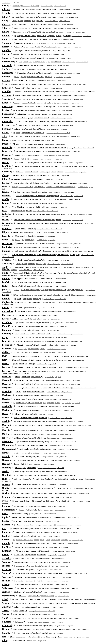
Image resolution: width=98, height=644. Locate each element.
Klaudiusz (20, 326)
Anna (18, 47)
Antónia (22, 66)
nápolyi (34, 460)
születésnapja (61, 488)
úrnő (30, 159)
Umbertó (7, 622)
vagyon (48, 172)
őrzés (54, 172)
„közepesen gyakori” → (54, 129)
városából (45, 10)
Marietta (7, 395)
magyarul (44, 367)
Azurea (18, 103)
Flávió (5, 240)
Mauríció (7, 425)
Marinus (31, 403)
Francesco (24, 220)
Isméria (6, 282)
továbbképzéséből (37, 434)
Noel (15, 488)
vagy (38, 183)
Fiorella (6, 236)
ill (38, 268)
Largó (5, 337)
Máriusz (17, 414)
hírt (55, 62)
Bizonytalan (17, 255)
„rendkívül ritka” (87, 36)
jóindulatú (59, 637)
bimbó (49, 251)
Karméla (22, 312)
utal (57, 360)
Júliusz (17, 166)
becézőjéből (40, 517)
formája (32, 107)
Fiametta (7, 228)
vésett (66, 295)
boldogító (39, 107)
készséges (50, 637)
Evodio (32, 200)
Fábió (5, 203)
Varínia (6, 629)
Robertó (6, 532)
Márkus (18, 422)
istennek (69, 166)
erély (57, 196)
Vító (4, 637)
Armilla (6, 91)
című (50, 255)
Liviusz (14, 356)
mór (61, 425)
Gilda (5, 255)
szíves (43, 637)
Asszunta (7, 95)
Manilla (57, 479)
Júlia (18, 290)
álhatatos (28, 140)
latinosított (35, 220)
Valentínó (7, 625)
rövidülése (34, 6)
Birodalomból (55, 540)
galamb (30, 330)
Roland (19, 497)
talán (57, 166)
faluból (75, 302)
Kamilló (6, 299)
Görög (17, 39)
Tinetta (6, 607)
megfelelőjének (29, 319)
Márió (5, 414)
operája (55, 255)
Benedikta (19, 110)
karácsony (71, 488)
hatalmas (56, 183)
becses (34, 308)
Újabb (16, 295)
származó (64, 540)
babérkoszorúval (8, 373)
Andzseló (7, 43)
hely (49, 183)
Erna (18, 192)
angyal (52, 43)
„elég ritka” (64, 129)
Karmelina (7, 311)
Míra (18, 453)
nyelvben (56, 403)
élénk (46, 103)
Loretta (6, 377)
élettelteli (48, 28)
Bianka (6, 132)
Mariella (6, 391)
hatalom (54, 247)
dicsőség (40, 532)
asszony (36, 159)
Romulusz (29, 544)
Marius (22, 403)
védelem (60, 172)
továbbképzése (40, 129)
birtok (42, 172)
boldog (41, 28)
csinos (27, 308)
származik (38, 13)
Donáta (21, 151)
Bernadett (24, 125)
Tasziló (6, 603)
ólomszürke (37, 356)
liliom (54, 99)
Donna (5, 159)
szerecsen (68, 425)
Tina (18, 607)
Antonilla (44, 479)
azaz (37, 122)
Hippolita (20, 279)
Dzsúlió (6, 166)
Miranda (23, 442)
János (34, 303)
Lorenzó (6, 371)
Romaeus (23, 540)
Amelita (6, 36)
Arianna (6, 80)
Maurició (17, 430)
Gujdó (5, 267)
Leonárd (21, 345)
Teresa (38, 384)
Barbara (28, 629)
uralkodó (64, 183)
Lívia (18, 353)
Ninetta (6, 484)
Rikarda (6, 525)
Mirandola (7, 445)
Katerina (7, 315)
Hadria (39, 10)
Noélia (5, 488)
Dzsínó (6, 162)
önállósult (43, 47)
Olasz (15, 6)
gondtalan (66, 36)
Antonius (23, 69)
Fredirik (20, 247)
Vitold (27, 268)
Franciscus (43, 220)
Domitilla (7, 147)
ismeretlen (49, 77)
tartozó (55, 422)
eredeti (56, 501)
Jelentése (41, 618)
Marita (6, 418)
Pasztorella (8, 510)
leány (34, 457)
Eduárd (21, 172)
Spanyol (20, 99)
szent (32, 570)
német (29, 47)
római (42, 540)
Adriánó (6, 9)
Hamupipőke (34, 600)
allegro (30, 28)
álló (63, 388)
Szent (30, 302)
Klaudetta (7, 322)
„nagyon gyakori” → (54, 547)
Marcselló (7, 380)
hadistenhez (48, 422)
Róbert (18, 532)
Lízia (5, 360)
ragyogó (82, 166)
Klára (16, 319)
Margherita (30, 529)
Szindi (5, 599)
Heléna (17, 176)
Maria (29, 384)
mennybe (50, 96)
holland (36, 47)
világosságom (62, 493)
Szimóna (23, 596)
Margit (21, 388)
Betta (18, 129)
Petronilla (36, 479)
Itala (4, 286)
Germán (15, 21)
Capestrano (68, 302)
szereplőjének (63, 255)
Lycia (46, 360)
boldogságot (48, 107)
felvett (56, 96)
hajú (37, 585)
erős (50, 345)
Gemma (6, 251)
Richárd (19, 525)
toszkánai (32, 614)
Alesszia (6, 24)
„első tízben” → (67, 220)
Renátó (6, 521)
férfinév (39, 36)
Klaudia (21, 323)
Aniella (6, 54)
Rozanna (6, 551)
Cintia (51, 600)
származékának (47, 151)
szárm (34, 84)
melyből (29, 84)
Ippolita (6, 278)
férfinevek (43, 163)
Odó (47, 501)
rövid (69, 187)
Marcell (21, 381)
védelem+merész (77, 223)
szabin (32, 559)
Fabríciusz (20, 207)
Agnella (6, 13)
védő (45, 25)
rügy (44, 251)
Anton (17, 77)
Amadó (6, 32)
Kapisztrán (8, 302)
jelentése (42, 166)
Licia (33, 360)
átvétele (39, 25)
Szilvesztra (8, 588)
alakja (73, 187)
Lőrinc (51, 367)
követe (46, 43)
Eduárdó (6, 172)
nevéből (73, 255)
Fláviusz (18, 240)
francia (27, 137)
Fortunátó (7, 243)
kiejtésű (76, 290)
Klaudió (6, 326)
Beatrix (21, 107)
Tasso (47, 603)
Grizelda (6, 264)
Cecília (16, 137)
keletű (21, 295)
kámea (46, 295)
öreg (34, 21)
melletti (64, 371)
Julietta (6, 290)
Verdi (39, 255)
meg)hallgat (43, 562)
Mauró (5, 430)
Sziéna (5, 584)
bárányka (46, 13)
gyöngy (26, 514)
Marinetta (7, 410)
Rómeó (6, 540)
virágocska (30, 236)
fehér (49, 17)
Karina (6, 307)
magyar (70, 290)
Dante (5, 140)
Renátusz (19, 521)
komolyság (50, 196)
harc (44, 264)
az (26, 28)
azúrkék (40, 103)
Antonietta (8, 73)
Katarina (21, 315)
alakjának (31, 517)
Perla (5, 513)
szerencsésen (44, 122)
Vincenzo (56, 187)
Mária (19, 392)
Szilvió (5, 592)
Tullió (5, 618)
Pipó (4, 517)
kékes (45, 356)
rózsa (45, 547)
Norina (6, 493)
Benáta (6, 110)
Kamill (19, 299)
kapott (58, 62)
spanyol (24, 17)
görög (19, 36)
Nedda (5, 464)
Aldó (4, 21)
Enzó (5, 187)
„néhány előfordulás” (60, 6)
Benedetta (7, 114)
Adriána (26, 6)
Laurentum (72, 371)
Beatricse (7, 106)
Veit (59, 268)
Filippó (6, 232)
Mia (17, 434)
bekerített (43, 183)
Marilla (6, 399)
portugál (46, 425)
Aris (20, 84)
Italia (25, 286)
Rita (4, 528)
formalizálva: (6, 3)
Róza (18, 547)
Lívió (5, 356)
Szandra (6, 566)
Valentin (20, 626)
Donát (18, 155)
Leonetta (7, 349)
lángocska (31, 229)
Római (48, 540)
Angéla (21, 51)
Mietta (5, 434)
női (48, 36)
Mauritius (24, 425)
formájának (32, 25)
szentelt (75, 166)
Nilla (5, 479)
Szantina (6, 569)
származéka (48, 73)
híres (59, 532)
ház (34, 183)
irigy (50, 356)
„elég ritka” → (55, 69)
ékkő (70, 295)
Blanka (18, 133)
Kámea (6, 295)
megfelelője (37, 299)
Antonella (7, 65)
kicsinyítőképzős (37, 73)
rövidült (50, 163)
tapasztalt (40, 21)
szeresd (49, 32)
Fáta (4, 210)
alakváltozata (30, 10)
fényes (53, 532)
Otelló (5, 501)
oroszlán (44, 345)
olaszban (81, 479)
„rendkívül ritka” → (76, 36)
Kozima (6, 334)
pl (31, 479)
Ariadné (20, 81)
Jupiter (63, 166)
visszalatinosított (60, 290)
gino (29, 163)
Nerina (19, 468)
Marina (6, 403)
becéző (32, 323)
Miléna (18, 438)
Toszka (6, 614)
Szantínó (7, 573)
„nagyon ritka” (76, 10)
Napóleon (7, 460)
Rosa (19, 551)
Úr (55, 488)
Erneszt (19, 196)
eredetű (21, 13)
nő (49, 62)
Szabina (19, 577)
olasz (23, 10)
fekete (28, 457)
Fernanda (7, 223)
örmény (58, 92)
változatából (37, 176)
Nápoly (40, 460)
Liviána (6, 352)
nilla (16, 479)
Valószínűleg (19, 629)
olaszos (25, 438)
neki (60, 422)
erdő (93, 268)
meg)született (55, 122)
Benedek (17, 118)
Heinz (15, 187)
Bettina (6, 129)
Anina (5, 58)
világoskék (52, 103)
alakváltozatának (30, 179)
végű (20, 479)
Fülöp (16, 232)
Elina (5, 179)
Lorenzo (49, 187)
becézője (50, 47)
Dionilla (51, 479)
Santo (31, 573)
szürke (38, 264)
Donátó (6, 155)
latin (29, 36)
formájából (33, 81)
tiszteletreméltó (58, 573)
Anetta (6, 47)
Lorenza (6, 367)
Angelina (7, 50)
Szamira (6, 562)
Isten (42, 43)
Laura (20, 341)
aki (52, 62)
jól (30, 122)
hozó (55, 107)
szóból (35, 28)
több (40, 84)
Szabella (6, 558)
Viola (18, 633)
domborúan (59, 295)
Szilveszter (23, 588)
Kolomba (7, 330)
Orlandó (6, 497)
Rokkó (5, 536)
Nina (18, 485)
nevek (27, 479)
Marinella (7, 406)
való (50, 10)
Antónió (6, 77)
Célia (5, 136)
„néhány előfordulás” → (47, 6)
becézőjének (53, 148)
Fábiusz (17, 203)
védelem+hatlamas (58, 214)
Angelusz (20, 43)
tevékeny (14, 270)
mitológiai (22, 472)
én (56, 493)
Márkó (5, 421)
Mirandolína (8, 449)
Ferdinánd (22, 224)
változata (44, 114)
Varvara (43, 629)
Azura (5, 103)
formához (53, 388)
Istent (56, 32)
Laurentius (19, 371)
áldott (47, 118)
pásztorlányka (35, 510)
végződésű (35, 163)
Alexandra (21, 566)
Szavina (6, 577)
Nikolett (21, 475)
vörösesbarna (30, 585)
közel (59, 388)
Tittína (6, 610)
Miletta (6, 438)
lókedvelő (38, 232)
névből (31, 13)
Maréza (6, 384)
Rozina (6, 554)
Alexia (20, 25)
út (53, 200)
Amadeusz (18, 32)
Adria (5, 6)
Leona (20, 349)
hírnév (47, 532)
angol (33, 137)
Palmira (6, 506)
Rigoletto (45, 255)
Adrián (18, 10)
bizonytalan (50, 166)
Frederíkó (7, 247)
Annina (27, 58)
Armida (6, 88)
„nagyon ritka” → (67, 47)
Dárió (5, 144)
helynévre (51, 360)
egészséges (48, 626)
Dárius (17, 144)
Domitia (41, 148)
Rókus (17, 536)
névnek (33, 148)
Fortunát (20, 244)
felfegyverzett (31, 88)
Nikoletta (7, 475)
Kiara (5, 319)
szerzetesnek (46, 302)
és (28, 17)
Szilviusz (18, 592)
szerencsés (50, 244)
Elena (5, 175)
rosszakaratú (57, 356)
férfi (55, 10)
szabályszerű (40, 334)
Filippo (25, 517)
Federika (7, 214)
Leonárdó (7, 345)
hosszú (38, 338)
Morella (6, 456)
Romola (6, 543)
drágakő (66, 251)
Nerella (6, 468)
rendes (49, 334)
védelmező (43, 39)
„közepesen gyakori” (77, 220)
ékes (54, 334)
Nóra (18, 494)
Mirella (6, 453)
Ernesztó (7, 196)
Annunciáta (8, 62)
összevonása (48, 384)
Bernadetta (8, 125)
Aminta (6, 39)
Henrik (16, 183)
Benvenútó (8, 121)
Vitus (46, 268)
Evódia (5, 199)
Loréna (6, 363)
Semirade (29, 581)
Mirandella (8, 441)
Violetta (6, 633)
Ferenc (6, 220)
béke (48, 214)
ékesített (17, 373)
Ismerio (24, 282)
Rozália (6, 547)
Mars (44, 380)
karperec (65, 92)
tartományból (32, 286)
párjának (52, 36)
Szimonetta (8, 596)
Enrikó (5, 183)
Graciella (7, 260)
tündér (29, 211)
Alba (4, 17)
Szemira (6, 581)
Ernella (6, 192)
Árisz (5, 84)
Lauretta (7, 341)
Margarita (7, 388)
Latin (17, 13)
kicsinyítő (27, 434)
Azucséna (7, 99)
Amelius (33, 36)
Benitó (5, 118)
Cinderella (23, 600)
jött (32, 122)
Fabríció (6, 207)
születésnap (46, 488)
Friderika (21, 214)
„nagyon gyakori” (65, 133)
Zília (4, 640)
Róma (59, 371)
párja (47, 69)
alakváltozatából (41, 137)
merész (56, 345)
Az (22, 6)
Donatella (7, 151)
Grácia (20, 260)
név (18, 6)
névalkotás (27, 295)
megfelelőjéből (37, 326)
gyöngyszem (57, 251)
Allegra (6, 28)
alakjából (39, 323)
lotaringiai (32, 364)
